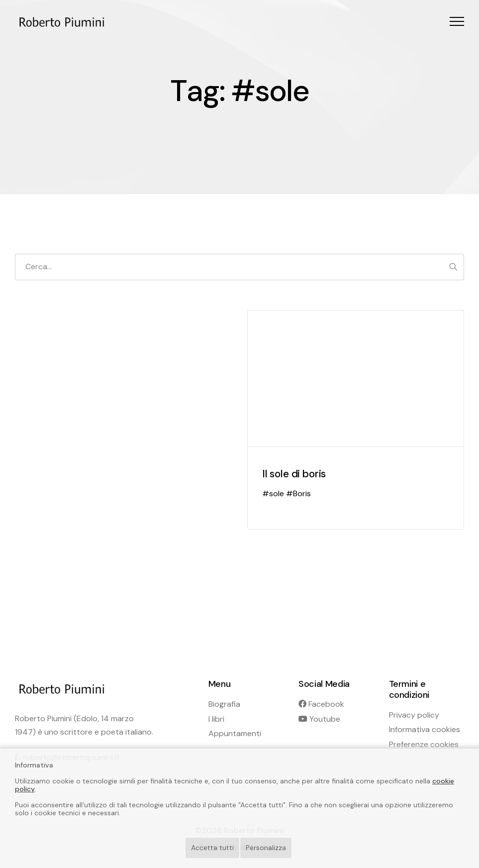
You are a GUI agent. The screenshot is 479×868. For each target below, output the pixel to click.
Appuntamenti (235, 733)
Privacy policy (414, 715)
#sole (273, 493)
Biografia (224, 704)
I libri (216, 719)
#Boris (298, 493)
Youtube (319, 719)
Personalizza (266, 848)
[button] (457, 21)
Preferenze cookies (424, 744)
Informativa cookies (425, 729)
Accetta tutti (212, 848)
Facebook (321, 704)
